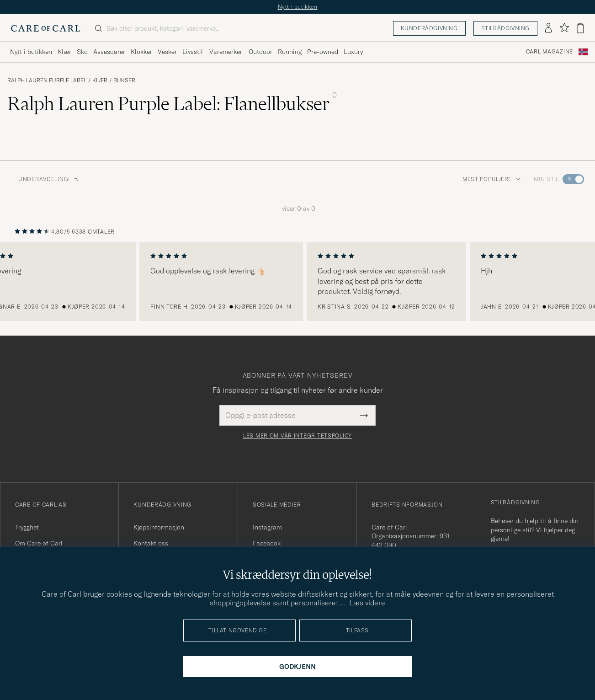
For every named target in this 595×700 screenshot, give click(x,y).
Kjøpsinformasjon (159, 527)
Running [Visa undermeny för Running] (290, 52)
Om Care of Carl (39, 543)
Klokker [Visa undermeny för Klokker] (141, 52)
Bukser (124, 80)
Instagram (267, 527)
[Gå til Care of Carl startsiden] (46, 28)
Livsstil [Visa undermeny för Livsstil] (193, 52)
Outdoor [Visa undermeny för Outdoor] (260, 52)
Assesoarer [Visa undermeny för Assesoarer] (109, 52)
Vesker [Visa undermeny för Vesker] (167, 52)
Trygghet (27, 527)
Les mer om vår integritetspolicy (297, 436)
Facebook (267, 543)
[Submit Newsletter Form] (364, 415)
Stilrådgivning (505, 28)
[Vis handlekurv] (580, 28)
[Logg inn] (548, 28)
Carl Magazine (550, 52)
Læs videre (367, 603)
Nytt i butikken (298, 7)
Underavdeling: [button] (49, 179)
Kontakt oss (151, 543)
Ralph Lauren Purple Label (47, 80)
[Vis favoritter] (564, 28)
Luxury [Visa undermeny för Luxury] (353, 52)
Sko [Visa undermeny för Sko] (82, 52)
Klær (100, 80)
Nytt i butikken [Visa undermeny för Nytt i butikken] (31, 52)
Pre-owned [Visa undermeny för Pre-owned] (323, 52)
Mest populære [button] (492, 179)
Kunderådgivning (429, 28)
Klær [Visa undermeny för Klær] (64, 52)
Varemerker (226, 52)
